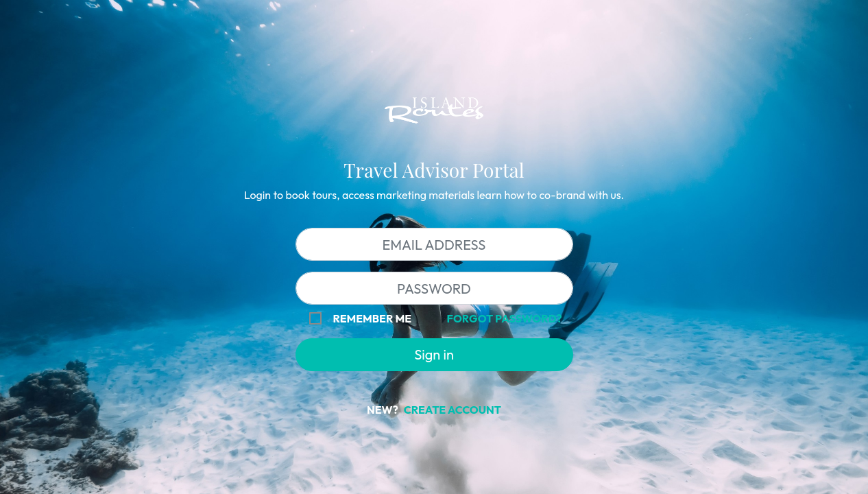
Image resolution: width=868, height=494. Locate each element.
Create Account (453, 410)
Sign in (434, 354)
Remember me (372, 318)
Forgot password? (505, 318)
